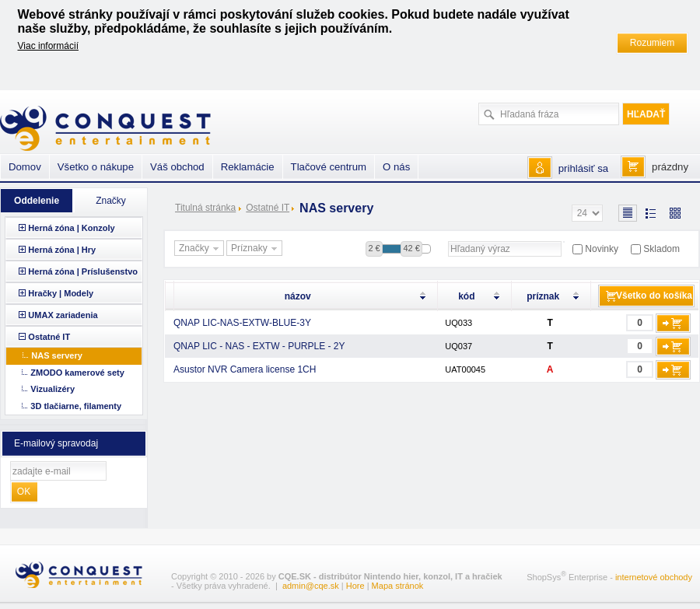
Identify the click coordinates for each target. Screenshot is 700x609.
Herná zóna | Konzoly (71, 228)
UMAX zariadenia (63, 315)
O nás (396, 167)
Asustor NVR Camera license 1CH (245, 369)
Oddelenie (37, 201)
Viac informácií (48, 46)
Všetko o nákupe (96, 167)
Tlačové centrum (329, 167)
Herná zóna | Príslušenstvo (83, 271)
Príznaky (256, 249)
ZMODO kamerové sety (77, 373)
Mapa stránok (398, 586)
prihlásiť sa (583, 168)
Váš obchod (177, 167)
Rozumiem (652, 43)
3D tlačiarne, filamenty (76, 406)
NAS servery (56, 355)
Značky (201, 249)
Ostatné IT (268, 208)
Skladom (661, 249)
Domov (25, 167)
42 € (411, 248)
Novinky (602, 249)
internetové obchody (654, 577)
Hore (355, 586)
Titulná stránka (205, 208)
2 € (374, 248)
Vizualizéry (52, 389)
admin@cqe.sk (311, 586)
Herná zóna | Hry (62, 250)
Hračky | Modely (61, 293)
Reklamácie (248, 167)
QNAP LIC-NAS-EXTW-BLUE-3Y (242, 323)
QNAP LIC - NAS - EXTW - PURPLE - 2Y (259, 346)
